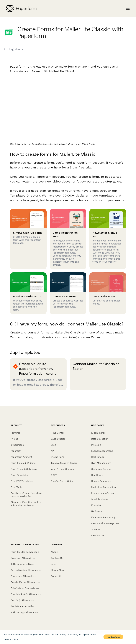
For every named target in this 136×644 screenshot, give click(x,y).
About (54, 552)
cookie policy (11, 639)
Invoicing (96, 445)
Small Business (100, 499)
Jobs (53, 564)
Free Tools (16, 487)
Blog (53, 445)
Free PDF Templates (22, 481)
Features (15, 433)
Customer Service (101, 469)
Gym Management (101, 463)
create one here (49, 167)
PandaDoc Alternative (22, 606)
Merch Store (58, 570)
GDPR (54, 475)
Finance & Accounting (103, 517)
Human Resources (101, 481)
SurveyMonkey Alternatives (26, 570)
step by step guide (107, 181)
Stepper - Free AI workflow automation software (26, 504)
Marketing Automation (103, 487)
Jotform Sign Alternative (24, 612)
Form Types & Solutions (24, 469)
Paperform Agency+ (21, 457)
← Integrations (13, 49)
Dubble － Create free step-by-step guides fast (26, 495)
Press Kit (56, 576)
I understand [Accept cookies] (113, 637)
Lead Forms (98, 535)
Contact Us (57, 558)
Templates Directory (25, 195)
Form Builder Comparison (25, 552)
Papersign (16, 451)
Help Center (58, 433)
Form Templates (20, 475)
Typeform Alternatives (23, 558)
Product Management (103, 493)
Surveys (96, 529)
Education (97, 505)
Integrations (17, 445)
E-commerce (98, 433)
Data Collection (100, 439)
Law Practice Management (106, 523)
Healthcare (97, 475)
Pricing (14, 439)
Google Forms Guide (62, 481)
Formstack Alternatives (23, 576)
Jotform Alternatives (22, 564)
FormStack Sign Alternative (26, 594)
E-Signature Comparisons (25, 588)
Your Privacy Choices (62, 469)
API (53, 451)
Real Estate (98, 457)
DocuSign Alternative (22, 600)
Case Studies (58, 439)
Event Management (102, 451)
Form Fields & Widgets (23, 463)
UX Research (98, 511)
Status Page (57, 457)
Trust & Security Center (64, 463)
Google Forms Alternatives (25, 582)
